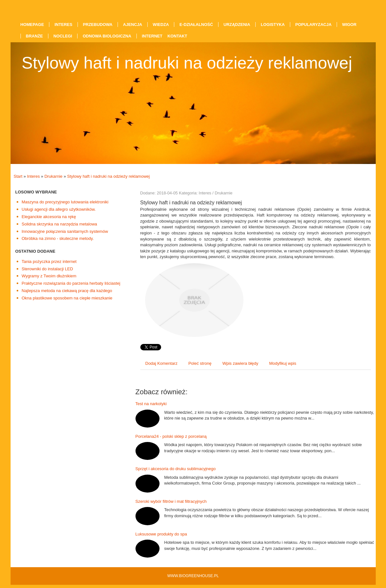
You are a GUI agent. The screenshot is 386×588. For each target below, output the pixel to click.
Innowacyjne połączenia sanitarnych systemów (65, 231)
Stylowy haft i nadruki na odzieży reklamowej (108, 176)
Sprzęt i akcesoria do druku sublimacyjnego (176, 469)
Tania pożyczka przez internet (49, 261)
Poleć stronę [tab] (200, 363)
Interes (33, 176)
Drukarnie (53, 176)
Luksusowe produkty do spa (161, 534)
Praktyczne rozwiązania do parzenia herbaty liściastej (71, 283)
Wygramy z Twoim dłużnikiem (49, 276)
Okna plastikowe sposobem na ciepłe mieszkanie (67, 298)
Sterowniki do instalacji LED (47, 269)
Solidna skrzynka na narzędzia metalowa (60, 224)
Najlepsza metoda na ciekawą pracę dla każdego (67, 291)
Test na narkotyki (151, 404)
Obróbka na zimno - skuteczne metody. (58, 238)
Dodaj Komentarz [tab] (161, 363)
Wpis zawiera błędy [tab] (240, 363)
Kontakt (177, 36)
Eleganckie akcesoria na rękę (49, 217)
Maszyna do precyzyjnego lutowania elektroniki (65, 202)
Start (18, 176)
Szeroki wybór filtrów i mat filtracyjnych (171, 501)
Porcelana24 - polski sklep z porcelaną (171, 436)
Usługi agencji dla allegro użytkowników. (59, 209)
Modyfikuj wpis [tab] (283, 363)
